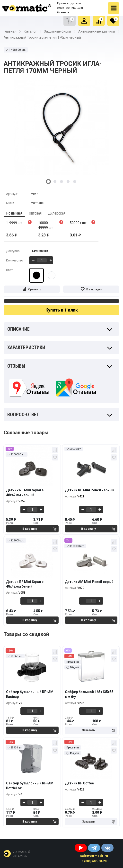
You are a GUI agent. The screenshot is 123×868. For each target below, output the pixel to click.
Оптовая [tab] (35, 213)
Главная (10, 31)
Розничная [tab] (14, 213)
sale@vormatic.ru (94, 856)
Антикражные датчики (97, 31)
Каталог (30, 31)
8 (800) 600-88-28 (94, 861)
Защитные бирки (57, 31)
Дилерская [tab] (57, 213)
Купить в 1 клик (62, 310)
